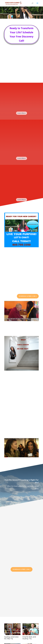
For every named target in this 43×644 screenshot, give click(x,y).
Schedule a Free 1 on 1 (28, 296)
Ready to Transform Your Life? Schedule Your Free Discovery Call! (21, 34)
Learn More (22, 113)
